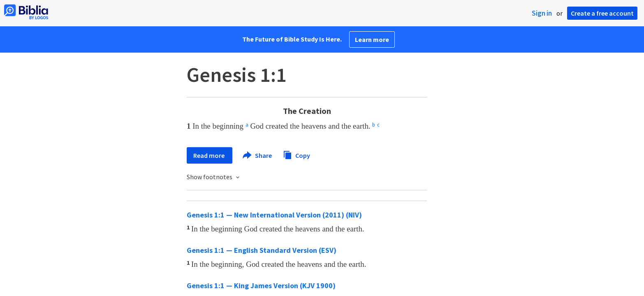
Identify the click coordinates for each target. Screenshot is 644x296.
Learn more (372, 39)
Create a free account (602, 13)
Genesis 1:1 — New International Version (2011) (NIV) (274, 215)
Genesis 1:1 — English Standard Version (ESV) (262, 250)
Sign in (542, 13)
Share (258, 155)
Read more (210, 155)
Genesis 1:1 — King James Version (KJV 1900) (261, 286)
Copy (297, 154)
